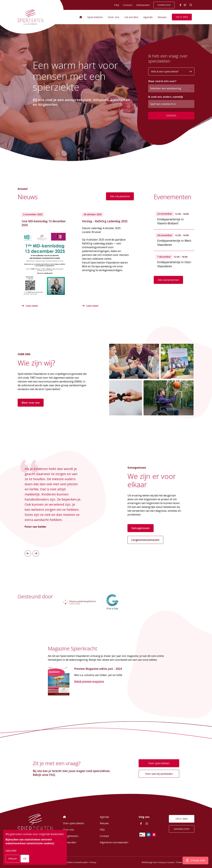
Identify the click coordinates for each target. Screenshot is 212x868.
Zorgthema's (71, 836)
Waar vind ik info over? (162, 81)
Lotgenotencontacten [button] (145, 539)
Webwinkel (143, 5)
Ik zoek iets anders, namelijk (166, 97)
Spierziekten (95, 17)
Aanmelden (164, 5)
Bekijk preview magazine (89, 682)
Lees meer (30, 306)
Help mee (182, 17)
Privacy (93, 862)
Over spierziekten (159, 764)
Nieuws (162, 17)
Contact (128, 5)
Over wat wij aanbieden (159, 774)
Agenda (148, 17)
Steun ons (194, 859)
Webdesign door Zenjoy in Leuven (158, 862)
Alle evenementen (168, 280)
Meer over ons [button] (31, 402)
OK (25, 859)
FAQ (117, 5)
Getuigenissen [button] (141, 527)
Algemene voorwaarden (114, 842)
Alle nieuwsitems (120, 196)
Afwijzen (13, 859)
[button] (28, 553)
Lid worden (131, 17)
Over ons (114, 17)
